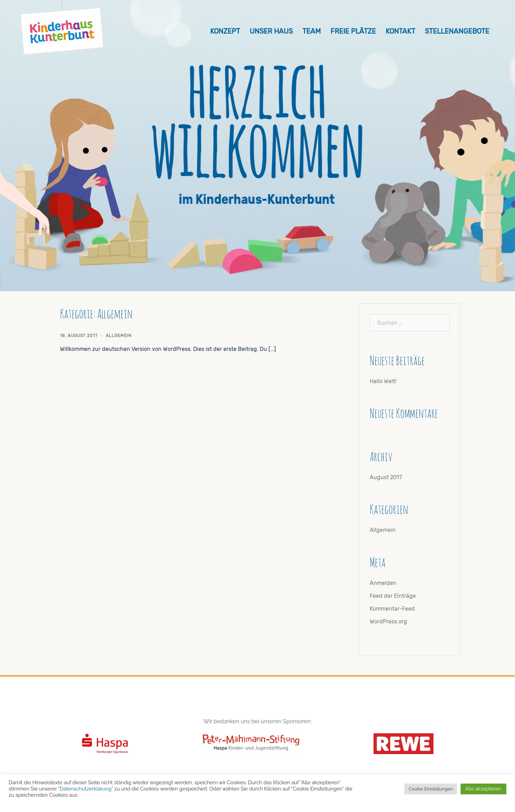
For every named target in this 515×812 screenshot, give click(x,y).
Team (312, 31)
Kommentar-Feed (392, 609)
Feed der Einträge (393, 596)
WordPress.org (388, 621)
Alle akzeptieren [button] (483, 789)
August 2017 (386, 477)
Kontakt (400, 31)
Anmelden (383, 583)
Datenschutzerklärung (86, 789)
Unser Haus (271, 31)
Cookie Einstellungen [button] (431, 789)
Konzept (225, 31)
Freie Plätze (353, 31)
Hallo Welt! (383, 381)
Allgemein (119, 336)
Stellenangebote (457, 31)
